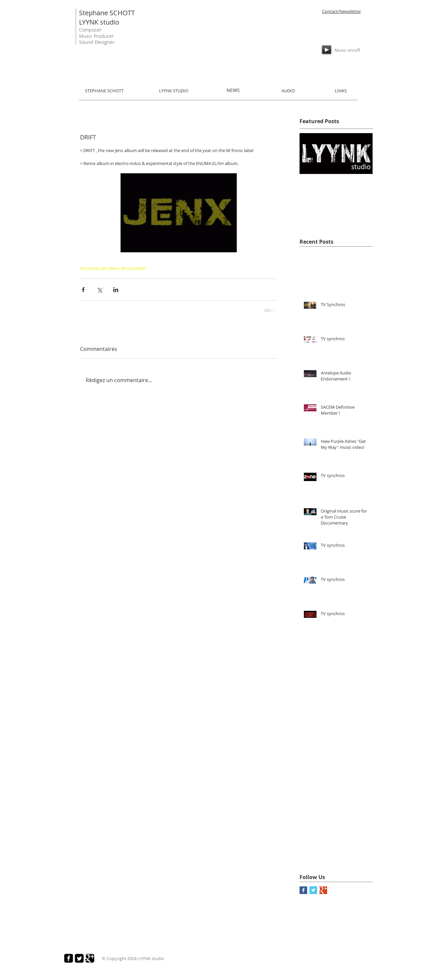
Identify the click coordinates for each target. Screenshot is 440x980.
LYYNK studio (99, 22)
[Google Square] (90, 958)
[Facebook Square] (69, 958)
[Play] (327, 50)
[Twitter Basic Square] (313, 890)
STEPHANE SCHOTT (104, 91)
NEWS (233, 90)
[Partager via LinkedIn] (116, 290)
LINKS (341, 91)
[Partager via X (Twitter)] (99, 290)
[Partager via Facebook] (83, 290)
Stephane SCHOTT (107, 13)
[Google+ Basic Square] (323, 890)
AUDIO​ (288, 91)
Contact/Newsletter (342, 11)
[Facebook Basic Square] (303, 890)
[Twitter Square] (79, 958)
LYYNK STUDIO (174, 91)
